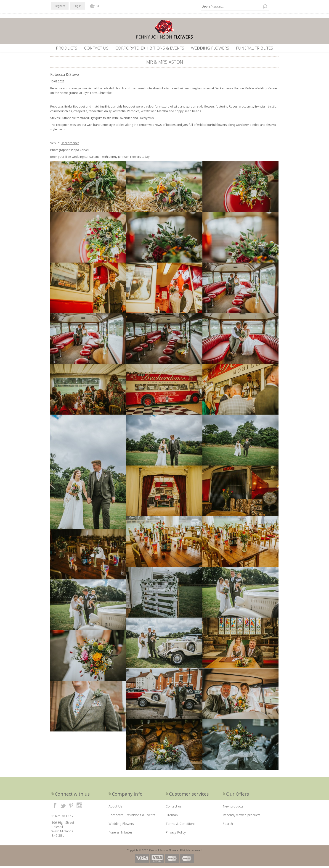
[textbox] (235, 6)
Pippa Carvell (80, 152)
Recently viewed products (242, 817)
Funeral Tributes (255, 48)
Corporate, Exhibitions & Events (150, 48)
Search (228, 826)
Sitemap (172, 817)
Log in (77, 6)
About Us (115, 809)
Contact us (96, 48)
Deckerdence (70, 145)
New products (233, 809)
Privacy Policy (176, 835)
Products (67, 48)
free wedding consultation (83, 159)
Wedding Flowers (210, 48)
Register (60, 6)
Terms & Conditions (180, 826)
